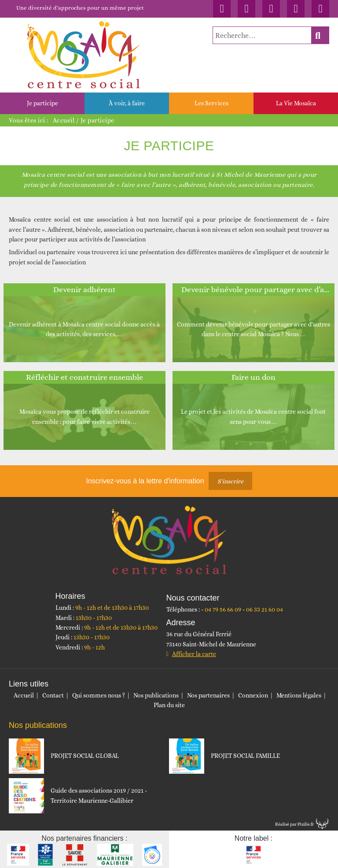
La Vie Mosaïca (296, 103)
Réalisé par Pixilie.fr (294, 824)
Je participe (42, 103)
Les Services (211, 103)
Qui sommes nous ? (99, 695)
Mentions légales (299, 695)
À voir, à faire (127, 103)
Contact (53, 695)
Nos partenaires (208, 695)
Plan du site (169, 705)
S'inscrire (230, 481)
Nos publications (156, 695)
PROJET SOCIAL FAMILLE (245, 756)
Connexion (253, 695)
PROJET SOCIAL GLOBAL (85, 756)
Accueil (64, 120)
